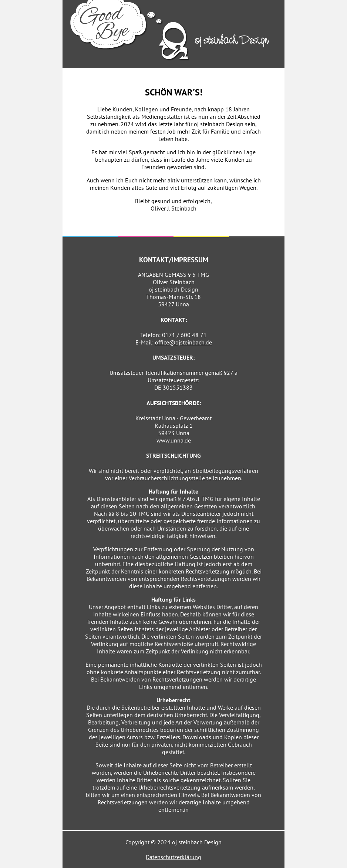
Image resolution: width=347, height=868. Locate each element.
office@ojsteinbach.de (183, 342)
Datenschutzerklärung (173, 857)
